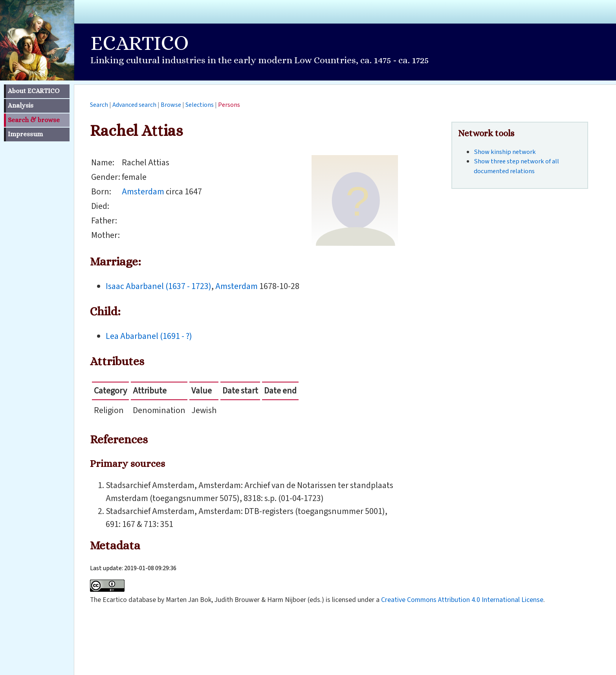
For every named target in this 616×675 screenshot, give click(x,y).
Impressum (25, 134)
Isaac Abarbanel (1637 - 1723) (159, 286)
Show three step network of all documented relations (516, 166)
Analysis (21, 105)
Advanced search (134, 105)
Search (99, 105)
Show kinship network (505, 152)
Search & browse (34, 120)
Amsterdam (143, 192)
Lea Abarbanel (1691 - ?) (149, 336)
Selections (200, 105)
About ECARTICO (34, 91)
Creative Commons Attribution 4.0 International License (462, 600)
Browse (171, 105)
